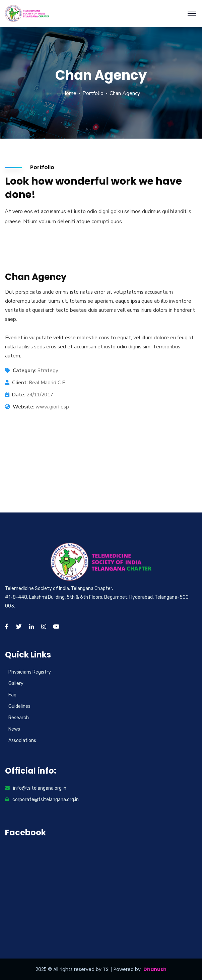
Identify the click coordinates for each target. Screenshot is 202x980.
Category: (24, 371)
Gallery (16, 683)
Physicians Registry (30, 672)
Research (19, 718)
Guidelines (19, 706)
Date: (19, 395)
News (14, 729)
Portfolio (93, 93)
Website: (23, 407)
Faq (12, 695)
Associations (22, 741)
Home (69, 93)
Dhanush (155, 969)
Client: (20, 383)
